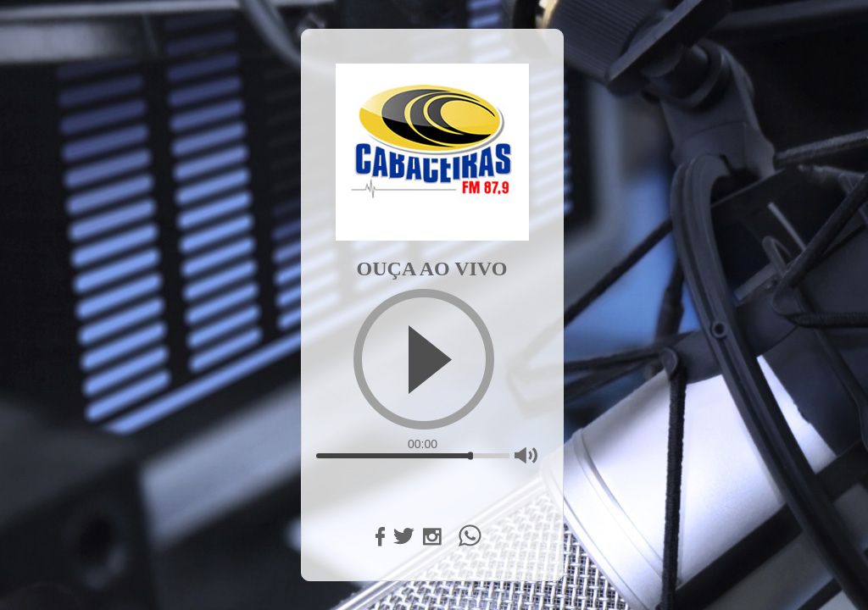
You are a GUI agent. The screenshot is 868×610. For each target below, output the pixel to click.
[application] (432, 296)
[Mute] (526, 455)
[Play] (424, 359)
